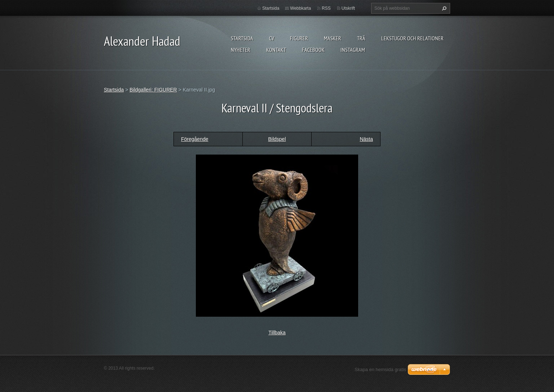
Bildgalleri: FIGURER (153, 90)
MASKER (333, 38)
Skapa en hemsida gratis (380, 369)
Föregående (195, 139)
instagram (353, 50)
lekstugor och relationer (412, 38)
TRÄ (361, 38)
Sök (443, 8)
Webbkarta (300, 8)
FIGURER (299, 38)
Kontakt (276, 50)
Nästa (366, 139)
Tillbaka (277, 333)
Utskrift (348, 8)
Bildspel (277, 139)
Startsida (242, 38)
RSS (326, 8)
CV (272, 38)
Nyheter (241, 50)
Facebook (313, 50)
